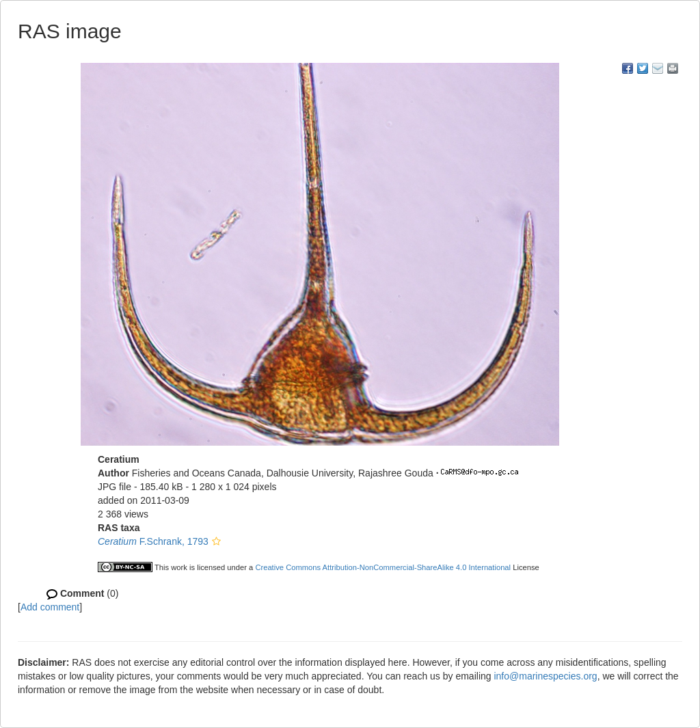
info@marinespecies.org (545, 676)
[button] (216, 541)
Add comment (50, 607)
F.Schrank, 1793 (153, 541)
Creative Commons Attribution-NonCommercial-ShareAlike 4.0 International (383, 567)
